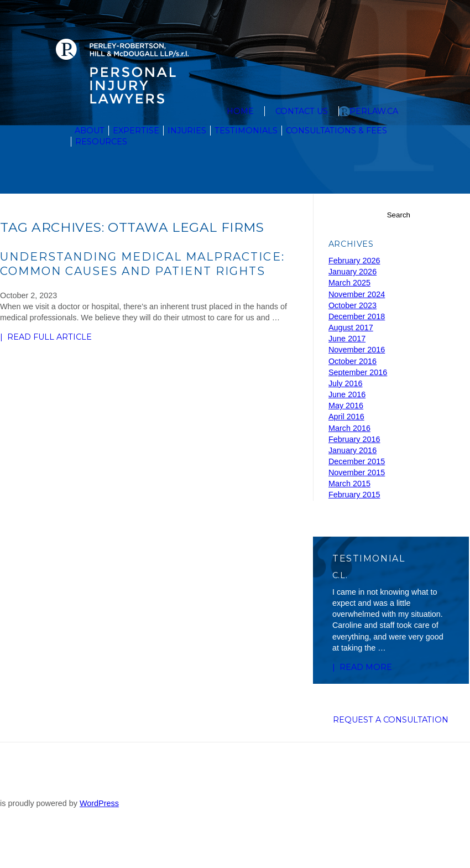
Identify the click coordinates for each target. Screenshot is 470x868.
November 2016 (357, 350)
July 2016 (346, 383)
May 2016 (346, 406)
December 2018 (357, 316)
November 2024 (357, 294)
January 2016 (352, 450)
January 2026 (352, 272)
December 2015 (357, 461)
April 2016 (346, 417)
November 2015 (357, 472)
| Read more (355, 673)
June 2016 (347, 394)
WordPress (99, 840)
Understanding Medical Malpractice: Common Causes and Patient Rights (142, 264)
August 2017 (351, 328)
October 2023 (352, 305)
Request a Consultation (391, 745)
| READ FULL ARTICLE (35, 337)
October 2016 (352, 361)
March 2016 (349, 428)
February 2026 (354, 261)
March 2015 (349, 484)
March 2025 (349, 283)
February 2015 (354, 495)
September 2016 (358, 372)
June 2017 (347, 339)
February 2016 (354, 439)
